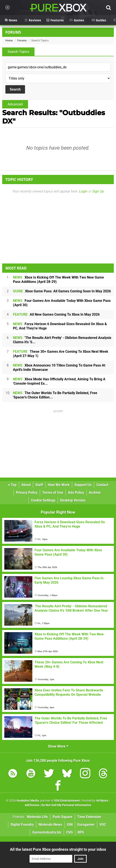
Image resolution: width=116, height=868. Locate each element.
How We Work (59, 485)
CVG (70, 832)
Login (83, 191)
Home (9, 40)
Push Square (63, 817)
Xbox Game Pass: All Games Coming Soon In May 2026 (62, 291)
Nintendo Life (37, 817)
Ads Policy (76, 493)
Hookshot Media (28, 801)
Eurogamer (86, 825)
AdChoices (32, 805)
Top (12, 485)
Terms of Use (53, 493)
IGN (70, 825)
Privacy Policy (27, 493)
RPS (81, 832)
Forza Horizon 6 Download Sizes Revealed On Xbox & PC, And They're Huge (60, 326)
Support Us (83, 485)
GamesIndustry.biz (47, 832)
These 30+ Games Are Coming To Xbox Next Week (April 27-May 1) (61, 354)
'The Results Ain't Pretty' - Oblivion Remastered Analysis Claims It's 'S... (62, 340)
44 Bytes (102, 801)
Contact (102, 485)
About (26, 485)
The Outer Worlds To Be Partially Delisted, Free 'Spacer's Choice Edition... (55, 395)
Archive (95, 493)
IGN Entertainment (67, 801)
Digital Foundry (22, 825)
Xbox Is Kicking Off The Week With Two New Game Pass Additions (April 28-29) (58, 280)
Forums (13, 32)
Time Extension (89, 817)
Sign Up (98, 191)
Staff (39, 485)
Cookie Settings (43, 500)
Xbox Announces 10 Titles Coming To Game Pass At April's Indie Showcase (59, 367)
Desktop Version (73, 500)
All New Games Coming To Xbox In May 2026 (56, 314)
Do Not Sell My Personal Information (66, 805)
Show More (58, 746)
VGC (103, 825)
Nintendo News (50, 825)
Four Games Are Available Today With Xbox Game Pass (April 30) (62, 303)
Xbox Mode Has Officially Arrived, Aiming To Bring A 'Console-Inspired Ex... (59, 381)
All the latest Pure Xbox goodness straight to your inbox (58, 849)
